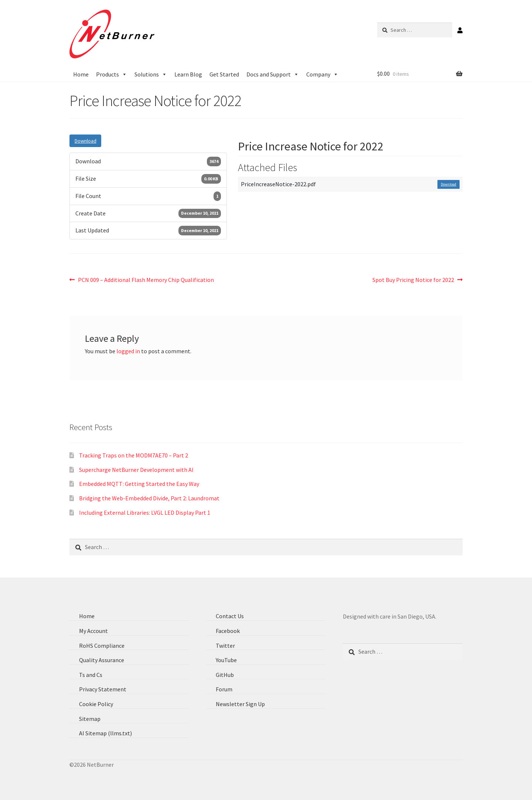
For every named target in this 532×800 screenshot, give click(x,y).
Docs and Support (273, 74)
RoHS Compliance (102, 646)
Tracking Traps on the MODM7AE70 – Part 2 (134, 455)
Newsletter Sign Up (240, 704)
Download (85, 141)
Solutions (151, 74)
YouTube (226, 660)
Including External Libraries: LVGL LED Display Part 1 (145, 513)
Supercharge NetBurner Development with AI (136, 470)
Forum (224, 690)
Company (322, 74)
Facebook (228, 631)
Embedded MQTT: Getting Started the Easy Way (139, 484)
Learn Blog (188, 74)
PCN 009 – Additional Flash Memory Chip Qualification (146, 279)
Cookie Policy (96, 704)
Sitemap (90, 719)
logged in (128, 351)
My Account (93, 631)
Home (81, 74)
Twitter (225, 646)
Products (112, 74)
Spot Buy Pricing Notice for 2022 (413, 279)
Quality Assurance (102, 660)
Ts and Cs (91, 675)
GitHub (225, 675)
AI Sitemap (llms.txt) (105, 733)
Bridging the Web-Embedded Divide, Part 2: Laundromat (149, 498)
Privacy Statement (103, 690)
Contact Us (230, 616)
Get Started (224, 74)
